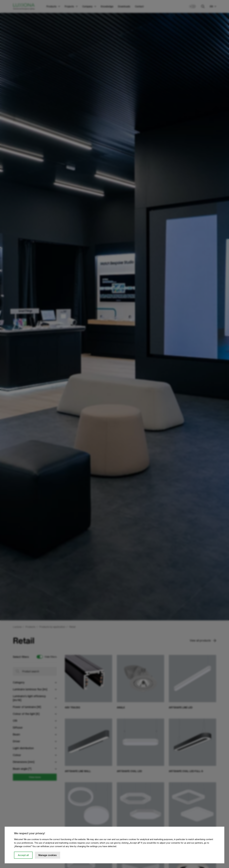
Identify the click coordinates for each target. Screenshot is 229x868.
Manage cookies (48, 855)
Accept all (23, 855)
